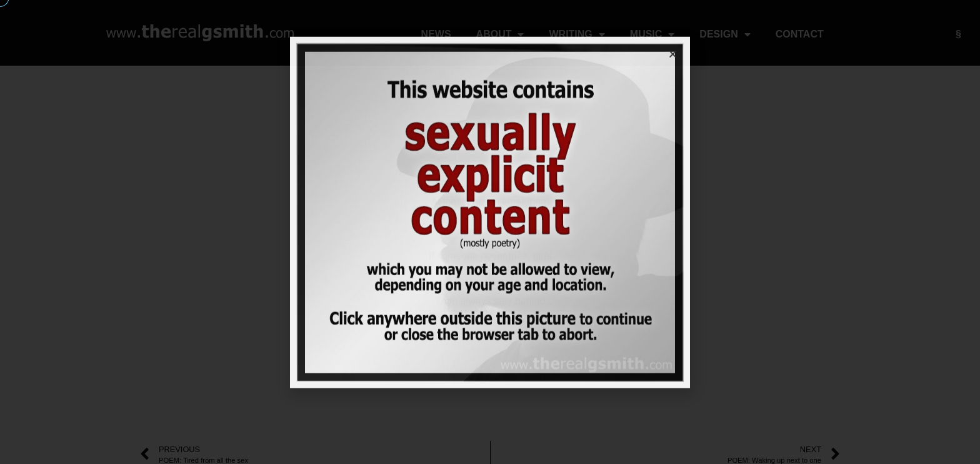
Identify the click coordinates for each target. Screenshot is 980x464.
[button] (673, 35)
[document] (490, 232)
